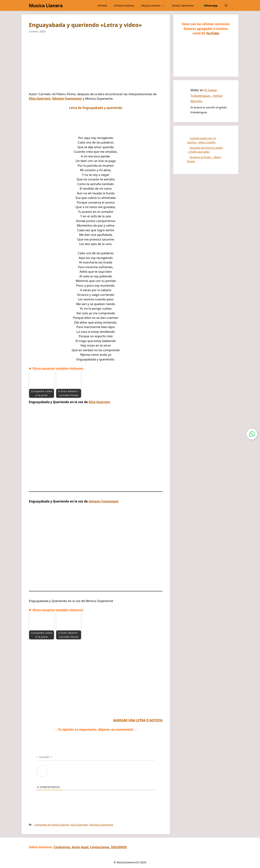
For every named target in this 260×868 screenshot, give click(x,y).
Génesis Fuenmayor (67, 99)
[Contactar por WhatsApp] (252, 434)
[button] (226, 5)
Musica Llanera (46, 5)
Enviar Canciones (183, 5)
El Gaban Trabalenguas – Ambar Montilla (207, 96)
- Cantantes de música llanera (51, 825)
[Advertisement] (96, 65)
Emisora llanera (124, 5)
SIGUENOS (119, 847)
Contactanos (100, 847)
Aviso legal (80, 847)
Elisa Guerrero (40, 99)
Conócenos (62, 847)
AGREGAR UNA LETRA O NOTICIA (138, 720)
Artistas (102, 5)
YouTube (213, 33)
